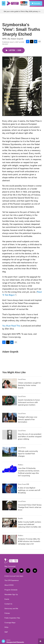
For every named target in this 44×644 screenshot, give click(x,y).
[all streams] (41, 641)
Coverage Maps (10, 623)
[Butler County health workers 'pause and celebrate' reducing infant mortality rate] (10, 523)
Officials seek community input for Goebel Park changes (28, 454)
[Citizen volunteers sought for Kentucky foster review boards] (10, 383)
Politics (21, 465)
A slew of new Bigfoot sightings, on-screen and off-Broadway (29, 490)
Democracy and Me (11, 609)
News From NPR (24, 484)
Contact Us (8, 604)
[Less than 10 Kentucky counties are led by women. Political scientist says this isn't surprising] (10, 469)
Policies (7, 613)
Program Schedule (11, 590)
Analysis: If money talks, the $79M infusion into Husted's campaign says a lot (29, 541)
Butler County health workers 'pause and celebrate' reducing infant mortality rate (30, 524)
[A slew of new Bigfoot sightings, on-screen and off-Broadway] (10, 488)
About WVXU (9, 585)
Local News (22, 379)
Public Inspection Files (12, 618)
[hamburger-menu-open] (4, 3)
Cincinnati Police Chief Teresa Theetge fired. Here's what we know (30, 507)
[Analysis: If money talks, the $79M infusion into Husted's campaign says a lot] (10, 540)
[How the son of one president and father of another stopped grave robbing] (10, 435)
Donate (37, 3)
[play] (3, 641)
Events (7, 599)
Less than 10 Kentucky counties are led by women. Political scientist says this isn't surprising (29, 472)
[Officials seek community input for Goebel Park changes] (10, 452)
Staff (6, 632)
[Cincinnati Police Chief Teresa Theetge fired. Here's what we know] (10, 505)
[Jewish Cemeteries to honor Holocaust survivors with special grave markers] (10, 401)
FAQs (6, 627)
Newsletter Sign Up (11, 594)
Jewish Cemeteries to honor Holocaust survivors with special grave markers (29, 402)
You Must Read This (11, 326)
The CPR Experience (12, 580)
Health (20, 519)
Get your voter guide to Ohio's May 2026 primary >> (22, 11)
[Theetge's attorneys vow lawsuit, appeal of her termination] (10, 418)
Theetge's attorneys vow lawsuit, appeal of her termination (28, 419)
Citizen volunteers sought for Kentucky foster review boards (29, 385)
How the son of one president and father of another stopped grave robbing (30, 436)
